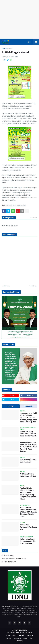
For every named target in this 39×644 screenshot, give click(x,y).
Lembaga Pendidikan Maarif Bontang (14, 559)
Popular (11, 406)
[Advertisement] (19, 20)
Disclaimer (17, 638)
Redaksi (22, 636)
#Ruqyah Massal (20, 205)
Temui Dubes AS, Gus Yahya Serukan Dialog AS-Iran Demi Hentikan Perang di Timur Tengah (29, 447)
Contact (9, 638)
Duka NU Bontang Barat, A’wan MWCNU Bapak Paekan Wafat (28, 434)
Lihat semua (34, 217)
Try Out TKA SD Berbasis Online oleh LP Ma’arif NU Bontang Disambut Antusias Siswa (29, 512)
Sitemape (30, 636)
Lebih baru (6, 286)
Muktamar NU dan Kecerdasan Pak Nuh (28, 475)
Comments (28, 406)
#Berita (11, 49)
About (14, 636)
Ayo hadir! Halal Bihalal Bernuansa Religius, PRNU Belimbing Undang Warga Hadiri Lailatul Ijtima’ (28, 493)
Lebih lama (33, 286)
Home (8, 636)
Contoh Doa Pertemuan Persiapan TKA (28, 527)
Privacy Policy (28, 638)
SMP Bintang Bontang (9, 562)
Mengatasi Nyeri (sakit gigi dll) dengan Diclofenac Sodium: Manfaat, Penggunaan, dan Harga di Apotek (29, 417)
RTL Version (19, 641)
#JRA (13, 205)
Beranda (4, 49)
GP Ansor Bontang (8, 555)
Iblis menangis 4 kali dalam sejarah (28, 461)
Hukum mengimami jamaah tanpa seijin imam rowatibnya (28, 541)
